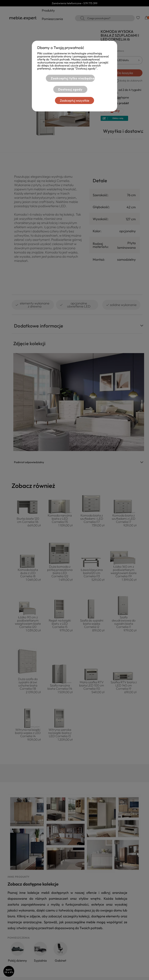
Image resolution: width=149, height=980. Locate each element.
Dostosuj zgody (70, 89)
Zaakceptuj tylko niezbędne (73, 78)
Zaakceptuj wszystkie (74, 100)
